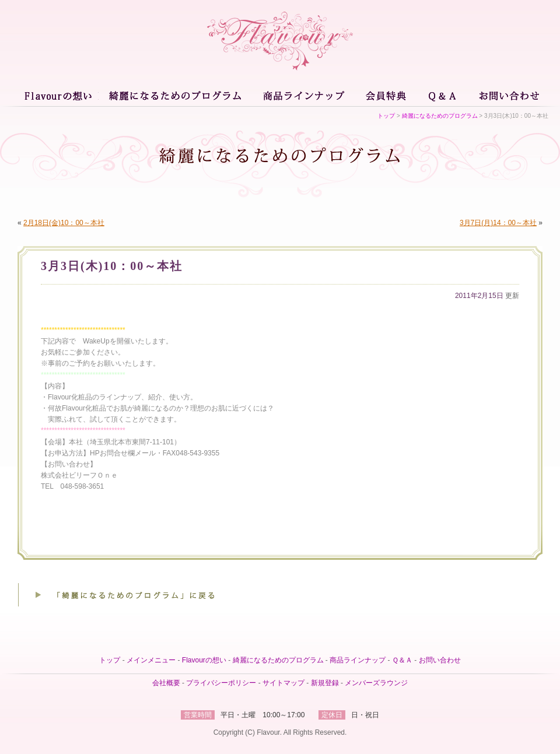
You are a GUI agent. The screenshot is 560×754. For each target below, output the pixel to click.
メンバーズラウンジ (376, 683)
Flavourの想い (60, 95)
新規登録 (325, 683)
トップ (386, 116)
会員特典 (387, 95)
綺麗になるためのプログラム (174, 95)
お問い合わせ (507, 95)
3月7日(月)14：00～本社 (498, 223)
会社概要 (166, 683)
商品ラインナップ (303, 95)
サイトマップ (283, 683)
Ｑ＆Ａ (443, 95)
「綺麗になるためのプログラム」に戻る (120, 595)
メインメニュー (151, 660)
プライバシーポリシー (221, 683)
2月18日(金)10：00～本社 (64, 223)
